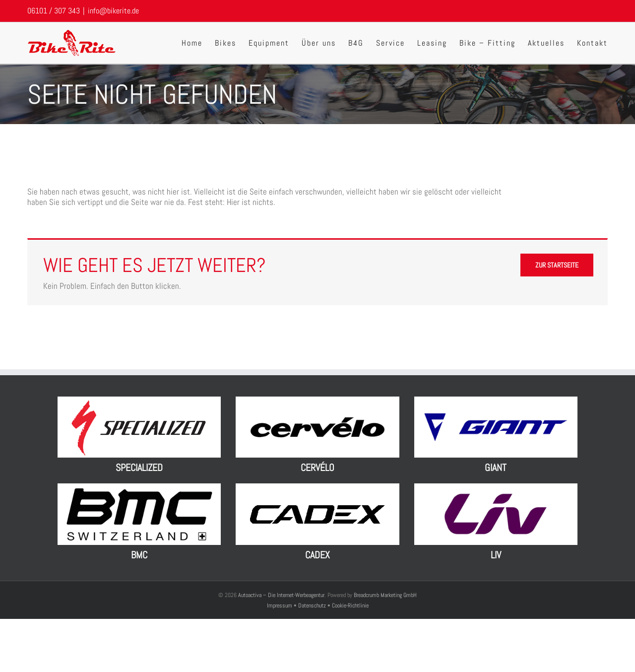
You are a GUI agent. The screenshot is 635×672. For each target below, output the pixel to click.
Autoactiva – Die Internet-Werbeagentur (281, 595)
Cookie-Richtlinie (350, 605)
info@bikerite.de (113, 11)
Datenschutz (312, 605)
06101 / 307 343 (54, 11)
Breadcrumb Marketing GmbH (385, 595)
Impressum (280, 605)
